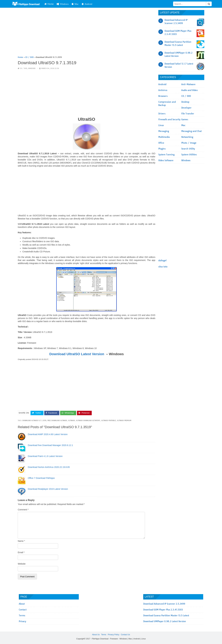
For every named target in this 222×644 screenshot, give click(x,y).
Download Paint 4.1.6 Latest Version (45, 456)
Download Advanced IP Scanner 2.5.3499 (164, 604)
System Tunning (166, 155)
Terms (22, 616)
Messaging (164, 131)
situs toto (163, 267)
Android (94, 4)
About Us (96, 635)
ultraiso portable (109, 421)
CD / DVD (24, 68)
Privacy (22, 621)
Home (57, 4)
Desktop (185, 102)
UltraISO (72, 421)
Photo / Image (189, 143)
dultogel (162, 260)
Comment (23, 510)
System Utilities (189, 155)
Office (161, 143)
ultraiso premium (124, 421)
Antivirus (163, 90)
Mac (83, 4)
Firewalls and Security (169, 119)
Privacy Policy (114, 635)
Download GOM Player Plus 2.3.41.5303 (163, 610)
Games (185, 119)
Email (21, 552)
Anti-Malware (188, 84)
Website (22, 564)
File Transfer (188, 114)
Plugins (162, 149)
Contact (23, 610)
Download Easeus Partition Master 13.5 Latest (166, 616)
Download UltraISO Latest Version (77, 354)
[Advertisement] (86, 33)
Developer (186, 108)
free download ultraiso (57, 421)
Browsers (163, 96)
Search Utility (188, 149)
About (22, 604)
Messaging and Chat (191, 131)
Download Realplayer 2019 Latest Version (48, 489)
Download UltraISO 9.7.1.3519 (34, 421)
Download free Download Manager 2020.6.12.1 (50, 445)
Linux (161, 125)
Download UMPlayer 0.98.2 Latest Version (165, 621)
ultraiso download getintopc (88, 421)
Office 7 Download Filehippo (41, 478)
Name (21, 541)
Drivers (162, 114)
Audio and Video (189, 90)
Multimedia (164, 137)
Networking (187, 137)
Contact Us (125, 635)
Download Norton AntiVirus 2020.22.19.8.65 (49, 467)
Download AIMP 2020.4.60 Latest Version (48, 434)
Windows (70, 4)
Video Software (166, 160)
